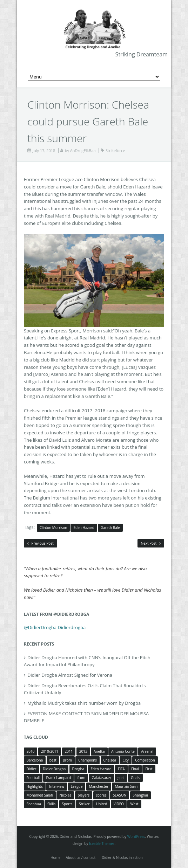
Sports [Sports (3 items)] (67, 804)
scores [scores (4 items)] (101, 795)
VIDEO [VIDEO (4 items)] (119, 804)
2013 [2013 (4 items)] (83, 751)
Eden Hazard (84, 528)
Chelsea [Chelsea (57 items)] (110, 760)
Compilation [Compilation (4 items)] (145, 760)
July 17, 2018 (44, 150)
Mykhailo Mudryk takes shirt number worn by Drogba (84, 703)
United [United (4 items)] (102, 804)
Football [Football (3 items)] (33, 778)
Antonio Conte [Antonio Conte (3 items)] (123, 751)
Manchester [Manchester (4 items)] (99, 786)
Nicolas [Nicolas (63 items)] (65, 795)
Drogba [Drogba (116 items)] (78, 769)
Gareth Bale (110, 528)
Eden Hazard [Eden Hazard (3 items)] (101, 769)
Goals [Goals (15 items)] (135, 778)
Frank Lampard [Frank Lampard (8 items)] (58, 778)
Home (55, 857)
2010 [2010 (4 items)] (31, 751)
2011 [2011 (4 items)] (69, 751)
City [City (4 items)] (125, 760)
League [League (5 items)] (77, 786)
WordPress (136, 836)
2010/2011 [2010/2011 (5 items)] (50, 751)
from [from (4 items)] (81, 778)
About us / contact (80, 857)
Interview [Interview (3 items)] (57, 786)
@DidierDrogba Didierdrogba (55, 627)
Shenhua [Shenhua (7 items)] (34, 804)
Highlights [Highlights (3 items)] (35, 786)
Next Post (151, 543)
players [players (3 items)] (84, 795)
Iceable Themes (102, 843)
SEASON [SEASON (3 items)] (120, 795)
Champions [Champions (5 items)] (88, 760)
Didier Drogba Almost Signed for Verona (70, 675)
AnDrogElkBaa (83, 150)
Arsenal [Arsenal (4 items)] (147, 751)
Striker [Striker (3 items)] (84, 804)
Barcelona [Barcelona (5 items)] (35, 760)
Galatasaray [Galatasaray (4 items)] (102, 778)
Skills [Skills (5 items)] (51, 804)
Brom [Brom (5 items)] (67, 760)
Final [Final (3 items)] (135, 769)
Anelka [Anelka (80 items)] (99, 751)
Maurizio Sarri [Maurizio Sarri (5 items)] (126, 786)
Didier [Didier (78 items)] (32, 769)
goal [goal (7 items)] (121, 778)
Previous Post (41, 543)
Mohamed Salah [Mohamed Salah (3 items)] (40, 795)
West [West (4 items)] (134, 804)
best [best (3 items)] (53, 760)
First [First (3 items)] (149, 769)
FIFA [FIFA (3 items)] (121, 769)
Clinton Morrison (53, 528)
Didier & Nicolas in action (122, 857)
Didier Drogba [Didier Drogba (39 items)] (54, 769)
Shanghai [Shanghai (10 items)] (140, 795)
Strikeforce (115, 150)
